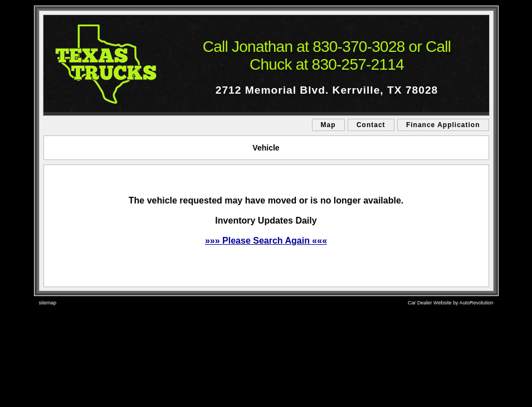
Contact (371, 125)
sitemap (48, 303)
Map (328, 125)
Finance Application (443, 125)
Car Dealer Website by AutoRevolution (450, 303)
